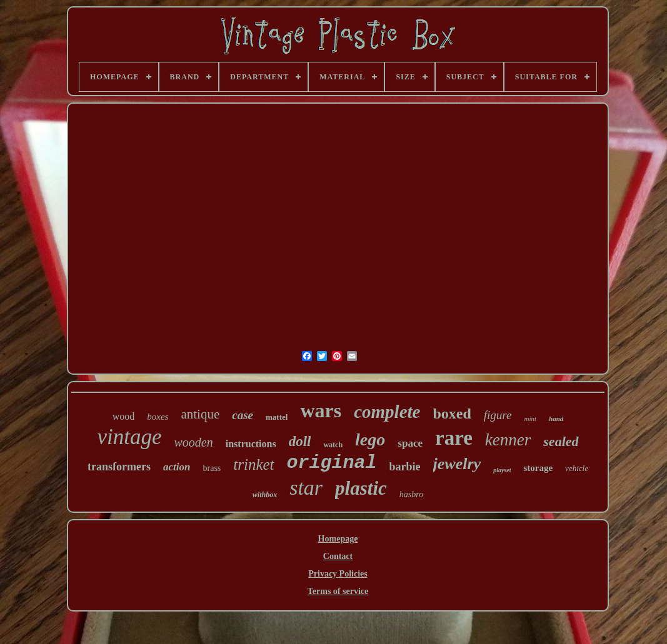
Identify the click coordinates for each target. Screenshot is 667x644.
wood (124, 416)
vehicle (577, 468)
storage (538, 468)
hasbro (411, 494)
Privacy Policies (338, 574)
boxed (452, 414)
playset (502, 470)
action (177, 467)
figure (498, 415)
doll (300, 441)
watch (333, 445)
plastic (361, 488)
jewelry (457, 464)
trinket (253, 464)
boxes (158, 417)
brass (212, 468)
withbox (265, 495)
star (306, 488)
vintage (129, 437)
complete (387, 412)
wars (321, 410)
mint (530, 419)
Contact (338, 556)
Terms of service (338, 591)
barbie (405, 467)
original (332, 463)
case (243, 415)
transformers (119, 467)
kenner (508, 440)
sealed (561, 441)
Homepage (338, 539)
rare (454, 438)
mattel (277, 417)
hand (556, 419)
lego (370, 439)
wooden (194, 442)
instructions (251, 444)
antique (200, 414)
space (410, 443)
